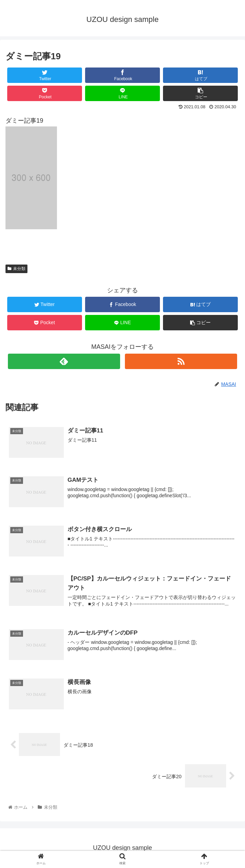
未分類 (16, 269)
